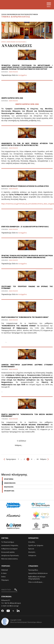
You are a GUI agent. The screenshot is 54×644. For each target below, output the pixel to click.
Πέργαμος (5, 580)
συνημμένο (22, 75)
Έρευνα (31, 549)
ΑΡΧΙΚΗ (3, 42)
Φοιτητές (32, 552)
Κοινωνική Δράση (8, 552)
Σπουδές (32, 542)
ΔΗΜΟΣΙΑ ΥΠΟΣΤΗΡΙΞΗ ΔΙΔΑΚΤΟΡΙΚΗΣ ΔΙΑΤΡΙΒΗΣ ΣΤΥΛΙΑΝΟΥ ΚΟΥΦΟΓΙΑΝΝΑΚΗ (27, 366)
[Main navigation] (49, 5)
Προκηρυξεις (9, 491)
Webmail (5, 570)
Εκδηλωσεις (9, 487)
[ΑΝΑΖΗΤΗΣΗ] (9, 590)
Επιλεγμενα (9, 479)
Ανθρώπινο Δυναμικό (9, 549)
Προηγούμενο (10, 459)
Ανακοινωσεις (10, 483)
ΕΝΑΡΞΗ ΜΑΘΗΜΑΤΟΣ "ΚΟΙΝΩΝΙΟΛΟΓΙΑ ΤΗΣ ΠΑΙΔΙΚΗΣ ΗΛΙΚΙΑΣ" (25, 317)
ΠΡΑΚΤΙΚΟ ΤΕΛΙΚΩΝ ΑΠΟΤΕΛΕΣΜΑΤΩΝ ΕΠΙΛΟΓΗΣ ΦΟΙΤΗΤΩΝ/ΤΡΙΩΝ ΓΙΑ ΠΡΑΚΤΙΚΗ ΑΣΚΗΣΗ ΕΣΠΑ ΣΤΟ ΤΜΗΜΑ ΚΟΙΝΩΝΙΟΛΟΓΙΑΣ (27, 256)
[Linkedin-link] (18, 611)
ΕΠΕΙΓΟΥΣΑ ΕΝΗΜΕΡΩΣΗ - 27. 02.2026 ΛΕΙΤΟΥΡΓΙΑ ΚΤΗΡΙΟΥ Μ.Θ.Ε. (25, 227)
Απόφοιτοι (32, 555)
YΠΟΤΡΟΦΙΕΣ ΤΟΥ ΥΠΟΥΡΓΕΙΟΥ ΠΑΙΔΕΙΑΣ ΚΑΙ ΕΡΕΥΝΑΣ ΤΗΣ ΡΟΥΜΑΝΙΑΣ (27, 287)
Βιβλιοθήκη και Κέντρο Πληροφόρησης (37, 578)
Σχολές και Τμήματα (36, 545)
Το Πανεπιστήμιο (8, 542)
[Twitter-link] (13, 611)
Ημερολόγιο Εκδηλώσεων (38, 573)
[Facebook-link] (3, 611)
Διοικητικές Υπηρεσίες (10, 545)
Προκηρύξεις (33, 570)
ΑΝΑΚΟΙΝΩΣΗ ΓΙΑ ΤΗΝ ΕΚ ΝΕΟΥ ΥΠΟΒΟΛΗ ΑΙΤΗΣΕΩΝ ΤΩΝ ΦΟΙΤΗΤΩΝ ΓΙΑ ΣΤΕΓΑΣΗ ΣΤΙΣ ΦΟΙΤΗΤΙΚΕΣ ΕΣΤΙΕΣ (27, 144)
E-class (4, 573)
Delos (4, 577)
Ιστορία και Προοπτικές (10, 555)
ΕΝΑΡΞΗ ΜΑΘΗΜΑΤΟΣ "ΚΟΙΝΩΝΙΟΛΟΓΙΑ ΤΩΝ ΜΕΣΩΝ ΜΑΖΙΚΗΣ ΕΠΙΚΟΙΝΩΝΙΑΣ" (27, 415)
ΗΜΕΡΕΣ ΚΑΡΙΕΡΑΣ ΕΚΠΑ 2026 (12, 98)
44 (37, 459)
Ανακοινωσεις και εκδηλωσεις (16, 42)
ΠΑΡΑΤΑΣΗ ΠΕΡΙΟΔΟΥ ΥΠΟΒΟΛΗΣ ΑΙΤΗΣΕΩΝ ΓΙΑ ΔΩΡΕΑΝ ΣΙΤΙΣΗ (25, 186)
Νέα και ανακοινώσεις (10, 559)
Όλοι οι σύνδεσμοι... (36, 582)
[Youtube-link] (8, 611)
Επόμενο (44, 459)
